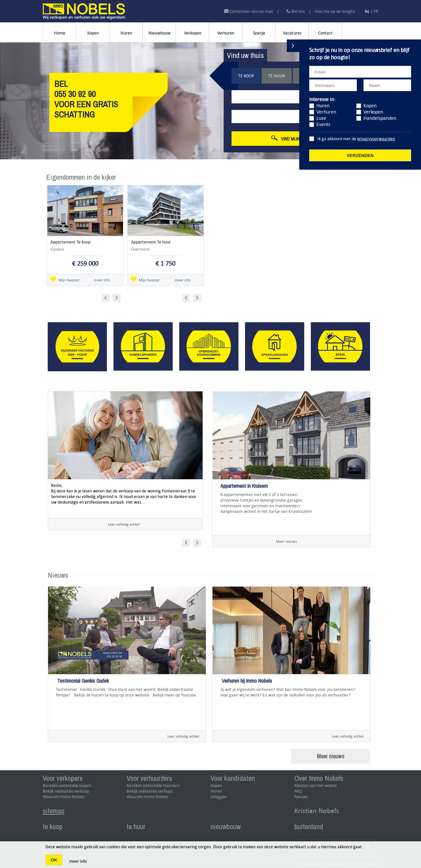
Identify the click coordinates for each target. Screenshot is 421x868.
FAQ (298, 791)
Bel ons (296, 11)
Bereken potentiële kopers (67, 786)
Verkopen (193, 33)
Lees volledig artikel (124, 524)
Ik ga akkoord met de (356, 139)
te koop (53, 827)
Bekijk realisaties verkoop (66, 791)
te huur (136, 827)
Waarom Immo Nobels (63, 797)
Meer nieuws (286, 541)
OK (54, 860)
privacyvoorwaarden (376, 139)
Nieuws (301, 797)
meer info (102, 280)
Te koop (246, 76)
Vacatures (292, 33)
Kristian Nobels (317, 811)
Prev (108, 297)
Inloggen (219, 797)
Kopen (93, 33)
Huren (126, 33)
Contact (325, 33)
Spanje (259, 33)
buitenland (309, 827)
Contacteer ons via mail (249, 11)
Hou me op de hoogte (335, 11)
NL (367, 11)
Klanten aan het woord (315, 786)
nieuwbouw (226, 827)
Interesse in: (322, 99)
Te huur (277, 76)
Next (117, 297)
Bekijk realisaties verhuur (150, 791)
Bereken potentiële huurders (153, 786)
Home (60, 33)
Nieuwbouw (159, 33)
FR (376, 11)
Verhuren (226, 33)
